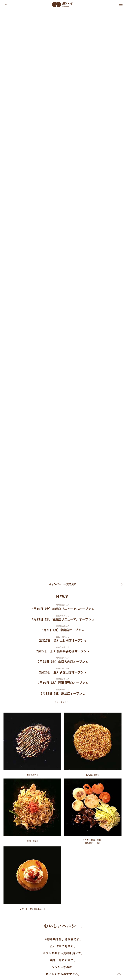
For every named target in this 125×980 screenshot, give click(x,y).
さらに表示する (61, 702)
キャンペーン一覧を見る (63, 584)
